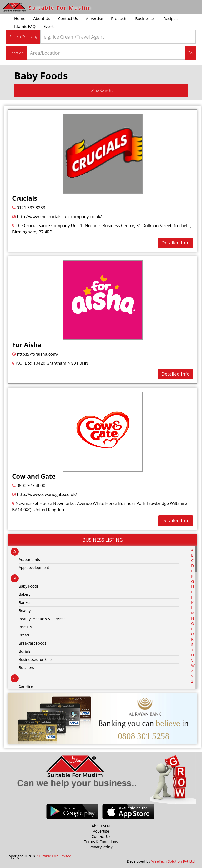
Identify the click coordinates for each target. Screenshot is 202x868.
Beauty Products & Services (42, 619)
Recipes (170, 18)
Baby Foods (29, 586)
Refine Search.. (101, 90)
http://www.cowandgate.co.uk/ (45, 494)
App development (34, 568)
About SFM (101, 826)
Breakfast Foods (32, 643)
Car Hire (26, 686)
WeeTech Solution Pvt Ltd (173, 861)
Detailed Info (176, 243)
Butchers (26, 668)
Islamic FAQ (25, 26)
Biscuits (25, 627)
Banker (25, 602)
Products (119, 18)
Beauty (25, 611)
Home (20, 18)
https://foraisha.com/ (35, 354)
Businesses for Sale (35, 659)
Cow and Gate (34, 476)
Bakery (25, 594)
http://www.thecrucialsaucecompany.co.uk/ (57, 217)
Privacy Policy (101, 847)
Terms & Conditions (101, 842)
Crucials (25, 198)
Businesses (145, 18)
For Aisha (27, 345)
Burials (25, 651)
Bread (24, 635)
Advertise (95, 18)
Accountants (29, 559)
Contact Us (68, 18)
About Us (42, 18)
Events (49, 26)
